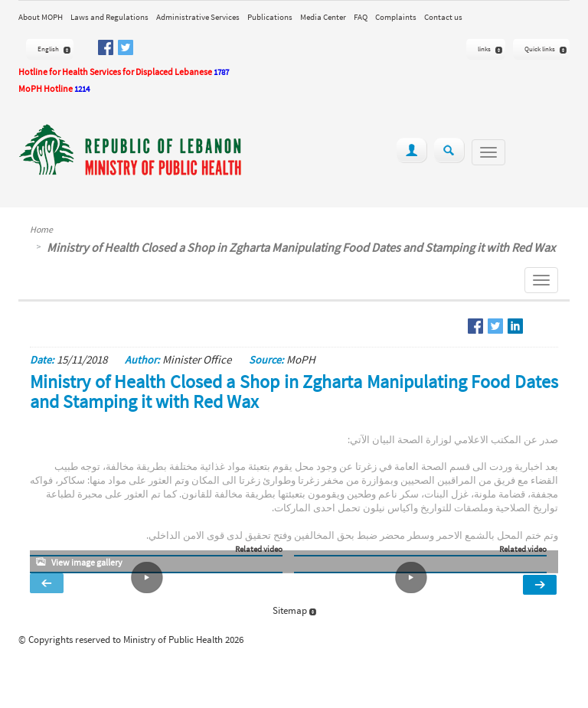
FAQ (361, 17)
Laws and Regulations (109, 17)
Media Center (323, 17)
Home (41, 229)
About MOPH (41, 17)
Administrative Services (198, 17)
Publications (270, 17)
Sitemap (294, 610)
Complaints (396, 17)
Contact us (443, 17)
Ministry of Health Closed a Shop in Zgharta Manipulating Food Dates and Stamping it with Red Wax (301, 247)
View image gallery (87, 562)
